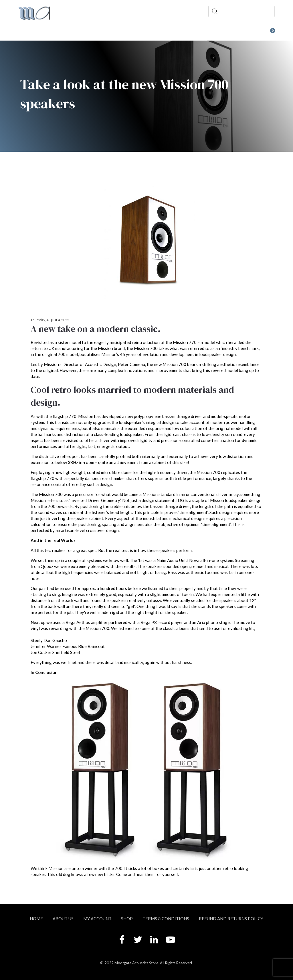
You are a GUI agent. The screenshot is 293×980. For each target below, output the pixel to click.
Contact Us (167, 33)
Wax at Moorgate (223, 33)
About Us (43, 33)
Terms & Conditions (166, 919)
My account (97, 919)
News (124, 33)
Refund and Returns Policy (231, 919)
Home (36, 919)
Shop (86, 33)
